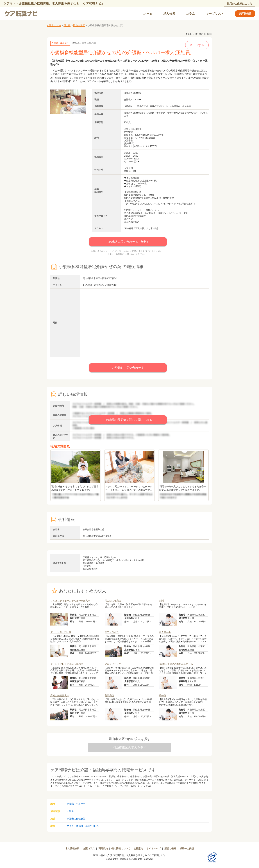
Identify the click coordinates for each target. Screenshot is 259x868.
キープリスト (215, 14)
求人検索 (169, 14)
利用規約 (103, 848)
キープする (197, 45)
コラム (190, 14)
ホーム (148, 14)
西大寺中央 (165, 632)
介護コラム (89, 848)
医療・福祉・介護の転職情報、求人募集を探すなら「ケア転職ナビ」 (130, 855)
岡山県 (67, 25)
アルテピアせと (113, 664)
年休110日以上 (93, 826)
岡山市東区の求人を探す (130, 747)
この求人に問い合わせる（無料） (128, 242)
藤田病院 (109, 696)
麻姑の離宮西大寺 (60, 696)
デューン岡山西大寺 (61, 632)
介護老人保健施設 (76, 819)
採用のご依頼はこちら (240, 4)
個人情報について (121, 848)
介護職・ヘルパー (76, 804)
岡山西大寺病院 (113, 601)
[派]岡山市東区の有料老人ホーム (176, 664)
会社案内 (138, 848)
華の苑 (163, 696)
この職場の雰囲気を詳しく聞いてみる (128, 420)
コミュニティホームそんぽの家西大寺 (70, 601)
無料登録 (245, 14)
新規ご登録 (170, 848)
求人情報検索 (72, 848)
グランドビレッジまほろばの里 (67, 664)
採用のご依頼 (187, 848)
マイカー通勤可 (75, 826)
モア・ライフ (112, 632)
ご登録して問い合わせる (128, 368)
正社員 (70, 811)
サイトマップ (154, 848)
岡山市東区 (79, 25)
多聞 (161, 601)
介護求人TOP (54, 25)
